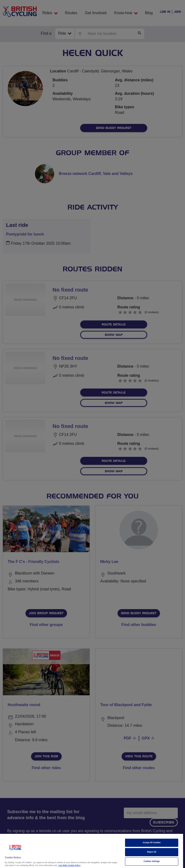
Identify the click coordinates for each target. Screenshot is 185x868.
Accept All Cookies (152, 843)
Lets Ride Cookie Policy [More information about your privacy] (69, 865)
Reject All (152, 852)
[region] (92, 851)
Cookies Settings (152, 861)
